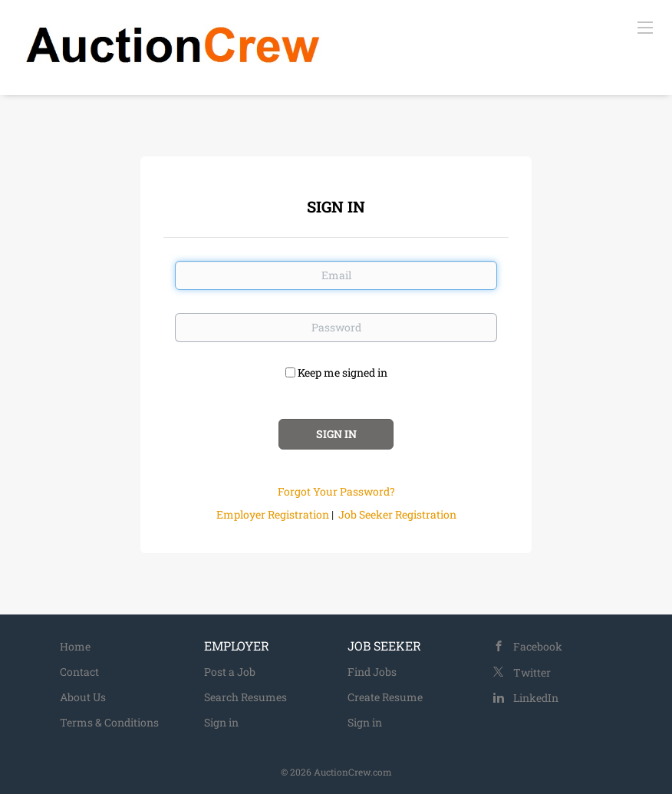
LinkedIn (536, 698)
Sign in (221, 722)
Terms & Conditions (109, 722)
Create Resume (385, 697)
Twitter (532, 672)
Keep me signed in (343, 372)
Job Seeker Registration (397, 514)
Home (75, 646)
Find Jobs (372, 672)
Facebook (538, 646)
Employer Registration (273, 514)
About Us (83, 697)
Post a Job (230, 672)
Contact (79, 672)
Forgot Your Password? (336, 491)
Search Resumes (245, 697)
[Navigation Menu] (645, 27)
